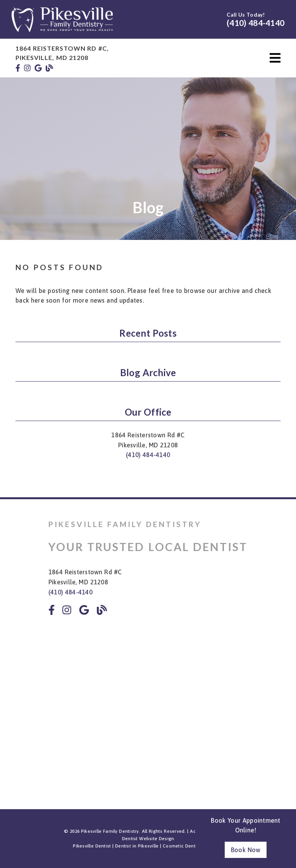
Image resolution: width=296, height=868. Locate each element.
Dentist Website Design (148, 839)
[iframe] (148, 703)
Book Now (246, 850)
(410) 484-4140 (256, 23)
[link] (62, 29)
